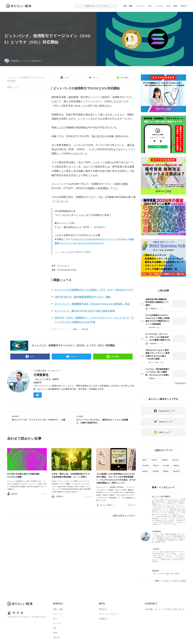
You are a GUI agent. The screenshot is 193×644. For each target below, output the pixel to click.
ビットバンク (63, 266)
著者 (175, 6)
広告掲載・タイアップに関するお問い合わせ (165, 609)
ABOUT (184, 6)
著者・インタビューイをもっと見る (170, 581)
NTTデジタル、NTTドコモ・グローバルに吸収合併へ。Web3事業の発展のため (158, 337)
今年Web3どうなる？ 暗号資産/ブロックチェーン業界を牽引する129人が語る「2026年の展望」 (158, 355)
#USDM (146, 466)
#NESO (176, 466)
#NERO (165, 460)
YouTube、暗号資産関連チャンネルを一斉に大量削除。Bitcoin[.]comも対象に (158, 372)
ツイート (96, 77)
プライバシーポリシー (109, 614)
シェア (66, 77)
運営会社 (103, 609)
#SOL (82, 215)
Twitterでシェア (166, 422)
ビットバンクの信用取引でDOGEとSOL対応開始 (26, 79)
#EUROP (177, 471)
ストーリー (140, 6)
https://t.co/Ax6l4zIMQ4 (87, 239)
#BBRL (166, 471)
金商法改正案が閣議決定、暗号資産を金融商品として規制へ (157, 302)
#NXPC (145, 471)
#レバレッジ (66, 243)
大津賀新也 (41, 375)
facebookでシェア (167, 411)
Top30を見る (180, 383)
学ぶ (150, 6)
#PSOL (156, 466)
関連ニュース (14, 87)
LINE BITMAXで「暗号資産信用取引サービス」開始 (83, 297)
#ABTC (154, 460)
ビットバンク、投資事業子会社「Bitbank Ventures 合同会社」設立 (92, 304)
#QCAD (175, 460)
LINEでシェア (164, 432)
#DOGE (66, 215)
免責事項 (103, 619)
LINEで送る (124, 77)
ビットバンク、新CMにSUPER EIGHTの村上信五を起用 (85, 311)
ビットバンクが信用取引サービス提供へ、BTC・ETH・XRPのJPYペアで (94, 290)
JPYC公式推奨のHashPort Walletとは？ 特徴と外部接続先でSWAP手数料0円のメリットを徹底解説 (158, 320)
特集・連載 (128, 6)
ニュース (160, 6)
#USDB (156, 471)
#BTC (145, 460)
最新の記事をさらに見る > (124, 516)
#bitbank (122, 239)
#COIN (166, 466)
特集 (158, 328)
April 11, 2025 (83, 252)
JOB (168, 6)
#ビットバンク (109, 239)
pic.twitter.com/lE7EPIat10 (89, 243)
